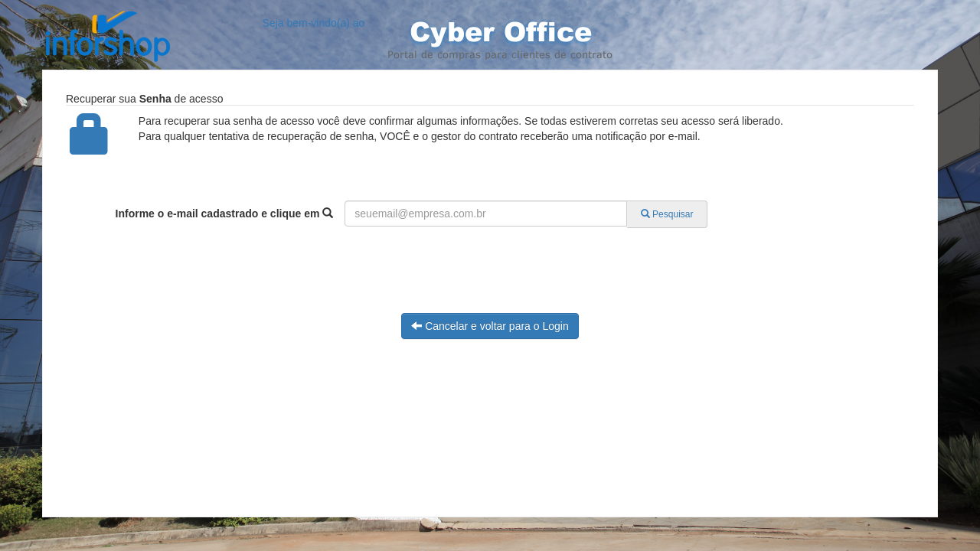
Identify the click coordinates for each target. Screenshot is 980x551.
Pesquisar (667, 214)
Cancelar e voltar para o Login (490, 326)
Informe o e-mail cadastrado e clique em (225, 214)
